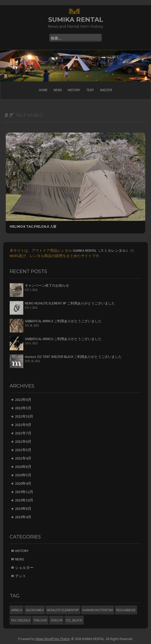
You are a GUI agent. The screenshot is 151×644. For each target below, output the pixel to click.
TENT (90, 90)
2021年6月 (23, 441)
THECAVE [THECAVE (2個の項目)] (40, 620)
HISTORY (74, 90)
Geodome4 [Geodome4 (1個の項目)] (35, 610)
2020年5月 (23, 475)
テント (21, 576)
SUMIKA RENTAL (76, 20)
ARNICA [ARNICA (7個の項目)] (17, 610)
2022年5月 (23, 408)
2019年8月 (23, 509)
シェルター (24, 567)
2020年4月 (23, 483)
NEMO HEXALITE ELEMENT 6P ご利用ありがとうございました (70, 303)
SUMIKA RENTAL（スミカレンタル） (101, 250)
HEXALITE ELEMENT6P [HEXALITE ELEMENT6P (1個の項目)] (63, 610)
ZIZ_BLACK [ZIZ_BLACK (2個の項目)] (74, 620)
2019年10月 (24, 500)
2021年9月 (23, 425)
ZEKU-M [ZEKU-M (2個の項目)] (56, 620)
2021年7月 (23, 433)
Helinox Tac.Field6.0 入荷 (33, 227)
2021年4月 (23, 458)
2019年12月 (24, 492)
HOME (43, 90)
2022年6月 (23, 400)
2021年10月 (24, 416)
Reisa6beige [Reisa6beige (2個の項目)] (126, 610)
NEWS (58, 90)
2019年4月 (23, 517)
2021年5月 (23, 450)
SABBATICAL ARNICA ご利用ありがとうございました (63, 321)
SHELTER (106, 90)
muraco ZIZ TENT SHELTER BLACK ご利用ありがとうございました (73, 357)
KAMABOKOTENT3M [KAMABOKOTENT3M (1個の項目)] (98, 610)
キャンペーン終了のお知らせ (47, 285)
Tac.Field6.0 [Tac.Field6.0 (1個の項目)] (21, 620)
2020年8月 (23, 467)
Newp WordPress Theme (53, 639)
